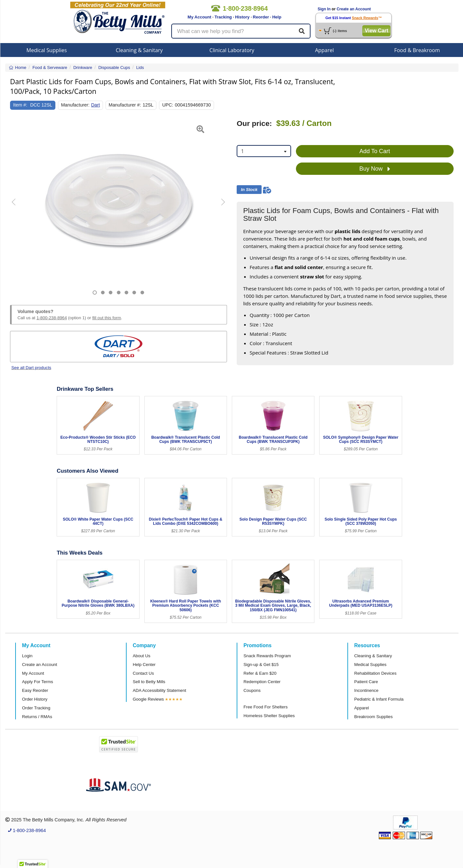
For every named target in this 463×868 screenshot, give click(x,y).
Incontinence (366, 690)
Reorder (261, 17)
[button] (18, 207)
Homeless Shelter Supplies (269, 716)
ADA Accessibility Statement (159, 690)
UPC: (168, 105)
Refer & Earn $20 (260, 673)
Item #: (20, 105)
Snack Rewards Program (267, 656)
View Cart (376, 31)
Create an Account (354, 9)
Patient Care (366, 682)
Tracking (223, 17)
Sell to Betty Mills (149, 682)
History (242, 17)
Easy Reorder (35, 690)
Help (277, 17)
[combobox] (264, 151)
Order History (35, 699)
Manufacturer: (75, 105)
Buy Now (375, 169)
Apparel (324, 50)
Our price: (254, 124)
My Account (199, 17)
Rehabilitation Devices (375, 673)
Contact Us (143, 673)
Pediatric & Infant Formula (379, 699)
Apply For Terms (38, 682)
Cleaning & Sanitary (139, 50)
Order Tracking (36, 708)
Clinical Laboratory (232, 50)
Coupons (252, 690)
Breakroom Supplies (373, 717)
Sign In (324, 9)
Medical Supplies (47, 50)
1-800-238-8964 (52, 318)
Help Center (144, 665)
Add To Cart (375, 151)
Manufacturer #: (125, 105)
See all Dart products (31, 368)
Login (27, 656)
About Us (141, 656)
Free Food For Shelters (265, 707)
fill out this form (107, 318)
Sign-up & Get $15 (261, 665)
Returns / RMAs (37, 717)
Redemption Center (262, 682)
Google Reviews (148, 699)
